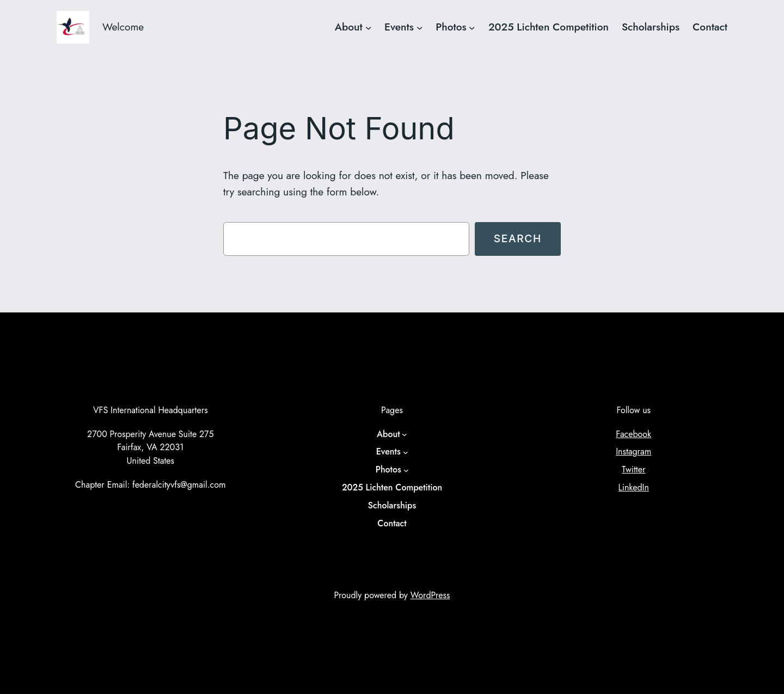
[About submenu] (369, 27)
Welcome (123, 27)
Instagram (633, 452)
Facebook (633, 434)
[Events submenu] (420, 27)
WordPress (430, 595)
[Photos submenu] (472, 27)
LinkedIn (634, 487)
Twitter (633, 469)
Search (518, 238)
